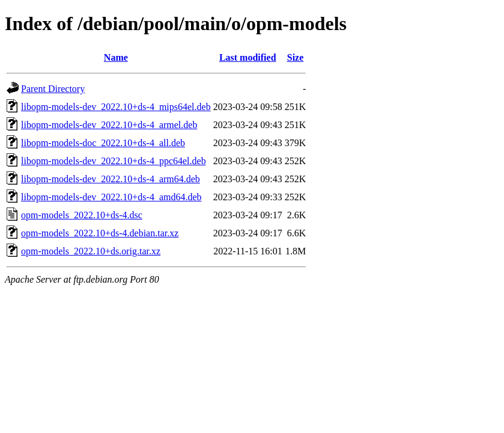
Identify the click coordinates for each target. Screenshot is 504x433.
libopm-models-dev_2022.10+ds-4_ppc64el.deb (114, 161)
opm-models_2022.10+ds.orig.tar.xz (91, 251)
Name (116, 57)
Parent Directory (53, 89)
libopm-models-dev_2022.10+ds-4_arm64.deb (111, 179)
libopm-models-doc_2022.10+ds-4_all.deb (103, 143)
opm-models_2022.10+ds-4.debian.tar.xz (100, 233)
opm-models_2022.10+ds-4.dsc (82, 215)
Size (296, 57)
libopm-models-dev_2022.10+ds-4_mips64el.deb (116, 107)
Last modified (248, 57)
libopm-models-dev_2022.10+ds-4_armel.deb (109, 125)
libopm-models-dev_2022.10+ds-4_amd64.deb (111, 197)
